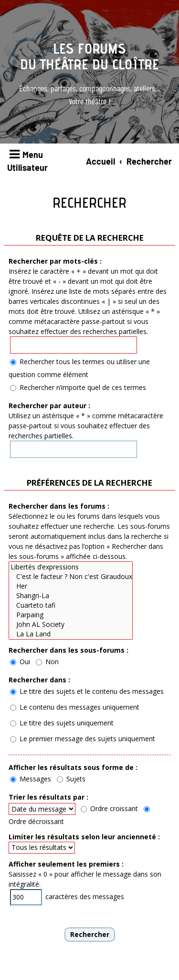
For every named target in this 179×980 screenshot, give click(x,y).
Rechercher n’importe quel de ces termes (78, 387)
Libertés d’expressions (71, 567)
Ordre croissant (109, 808)
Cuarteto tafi (71, 605)
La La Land (71, 634)
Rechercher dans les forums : (59, 506)
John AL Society (71, 624)
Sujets (71, 779)
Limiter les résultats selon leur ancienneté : (84, 837)
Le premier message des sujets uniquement (83, 739)
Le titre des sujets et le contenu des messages (87, 691)
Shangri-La (71, 596)
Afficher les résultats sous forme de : (73, 767)
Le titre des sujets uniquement (62, 723)
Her (71, 586)
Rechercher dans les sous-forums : (68, 650)
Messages (31, 779)
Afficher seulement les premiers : (66, 864)
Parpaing (71, 615)
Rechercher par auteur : (49, 406)
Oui (20, 662)
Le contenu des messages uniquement (75, 707)
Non (47, 662)
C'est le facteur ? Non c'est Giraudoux (71, 577)
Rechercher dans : (39, 680)
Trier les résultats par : (48, 797)
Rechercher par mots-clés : (55, 261)
